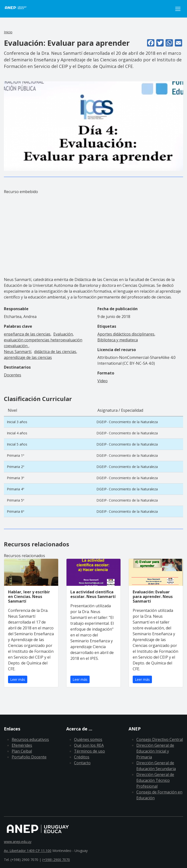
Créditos (82, 757)
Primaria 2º (15, 467)
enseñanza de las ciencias (27, 334)
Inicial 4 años (17, 433)
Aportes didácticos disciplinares (126, 334)
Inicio (8, 32)
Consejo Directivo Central (160, 739)
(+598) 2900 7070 (56, 860)
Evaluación (63, 334)
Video (103, 381)
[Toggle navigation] (178, 9)
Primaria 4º (15, 489)
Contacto (82, 763)
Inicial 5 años (17, 444)
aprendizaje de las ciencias (28, 357)
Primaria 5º (15, 500)
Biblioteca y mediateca (118, 340)
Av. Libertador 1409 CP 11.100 (28, 851)
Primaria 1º (15, 455)
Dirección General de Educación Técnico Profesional (155, 780)
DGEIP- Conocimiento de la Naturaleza (127, 422)
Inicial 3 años (17, 422)
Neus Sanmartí (18, 352)
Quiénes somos (88, 739)
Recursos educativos (30, 739)
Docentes (13, 375)
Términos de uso (89, 751)
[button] (93, 126)
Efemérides (22, 745)
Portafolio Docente (29, 757)
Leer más (18, 679)
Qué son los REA (89, 745)
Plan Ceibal (22, 751)
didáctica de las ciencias (55, 352)
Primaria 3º (15, 478)
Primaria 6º (15, 511)
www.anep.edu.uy (18, 842)
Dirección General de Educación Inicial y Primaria (155, 751)
